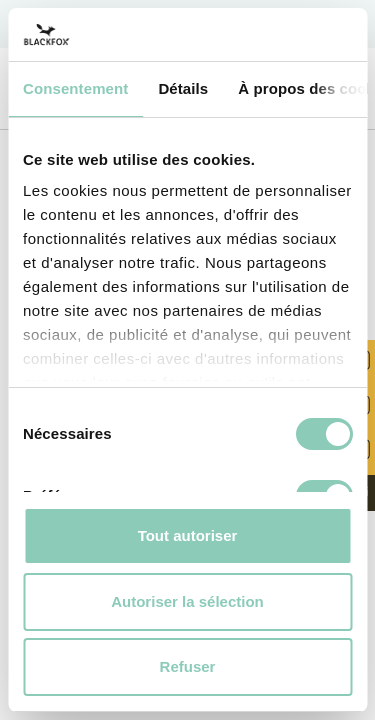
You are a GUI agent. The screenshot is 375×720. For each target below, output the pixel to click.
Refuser (188, 666)
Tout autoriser (188, 535)
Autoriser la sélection (187, 601)
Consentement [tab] (75, 88)
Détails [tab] (183, 88)
